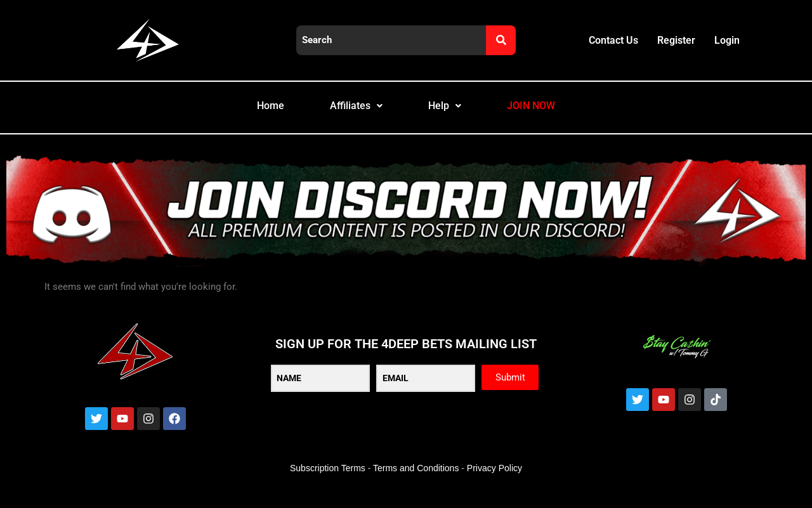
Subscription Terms (328, 483)
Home (257, 114)
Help (447, 114)
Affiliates (350, 114)
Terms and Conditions (416, 483)
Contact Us (613, 40)
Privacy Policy (494, 483)
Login (727, 40)
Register (676, 40)
